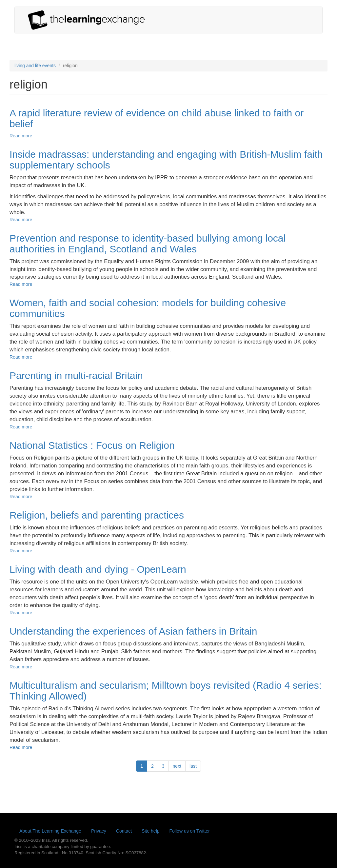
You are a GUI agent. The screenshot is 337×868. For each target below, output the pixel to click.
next (177, 766)
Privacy (99, 831)
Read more (21, 136)
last (193, 766)
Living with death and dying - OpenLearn (98, 569)
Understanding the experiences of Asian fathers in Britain (133, 631)
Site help (150, 831)
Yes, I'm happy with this (273, 854)
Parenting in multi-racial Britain (76, 375)
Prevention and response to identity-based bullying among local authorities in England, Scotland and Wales (148, 244)
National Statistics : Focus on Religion (92, 445)
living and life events (35, 66)
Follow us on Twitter (190, 831)
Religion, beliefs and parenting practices (97, 515)
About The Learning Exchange (50, 831)
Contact (124, 831)
